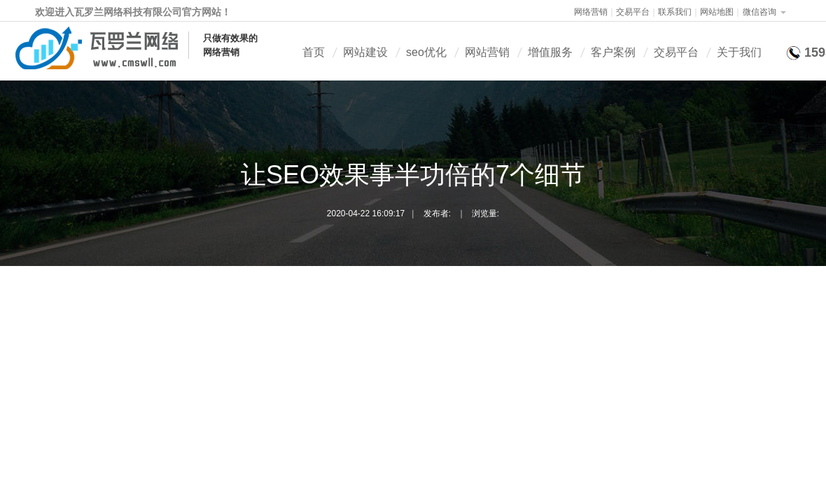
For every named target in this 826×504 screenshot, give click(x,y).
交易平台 (633, 12)
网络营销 (591, 12)
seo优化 (426, 52)
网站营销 (487, 52)
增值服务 (550, 52)
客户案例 (613, 52)
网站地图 (717, 12)
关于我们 (739, 52)
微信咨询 (759, 12)
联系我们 (675, 12)
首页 (314, 52)
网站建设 (365, 52)
